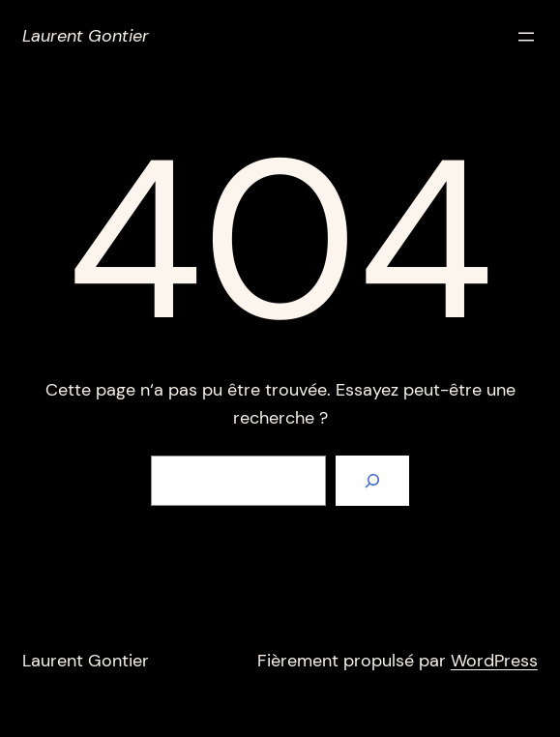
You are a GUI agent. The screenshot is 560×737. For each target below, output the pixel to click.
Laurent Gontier (86, 36)
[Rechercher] (372, 481)
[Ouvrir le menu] (526, 37)
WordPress (494, 661)
